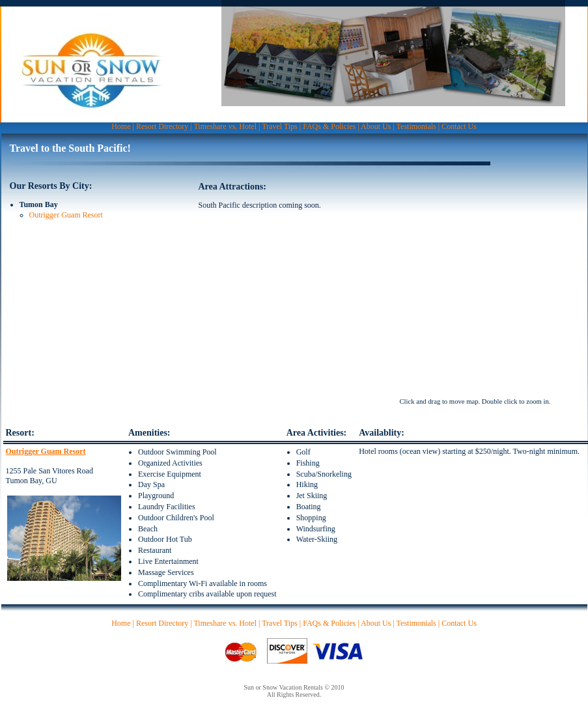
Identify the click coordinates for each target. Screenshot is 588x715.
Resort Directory (162, 126)
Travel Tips (280, 126)
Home (121, 126)
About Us (376, 126)
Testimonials (416, 126)
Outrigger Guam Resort (66, 215)
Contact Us (459, 126)
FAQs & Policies (329, 126)
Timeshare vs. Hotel (225, 126)
